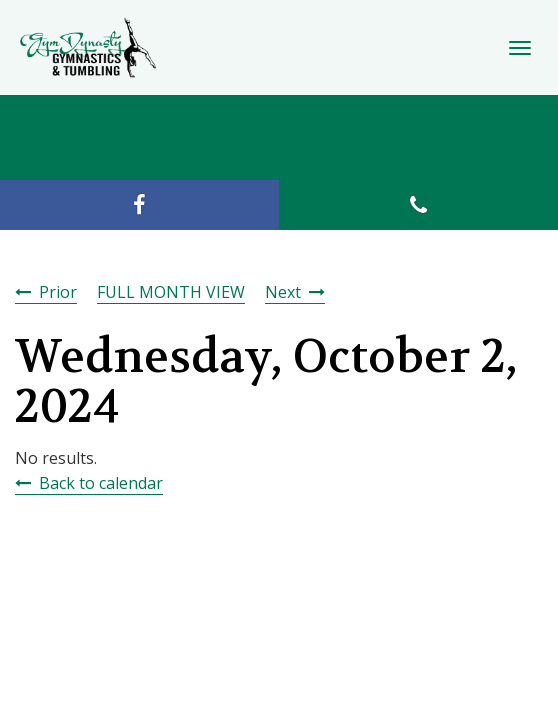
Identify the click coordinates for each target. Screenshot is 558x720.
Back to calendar (101, 483)
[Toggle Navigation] (520, 48)
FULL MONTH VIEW (171, 292)
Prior (58, 292)
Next (283, 292)
